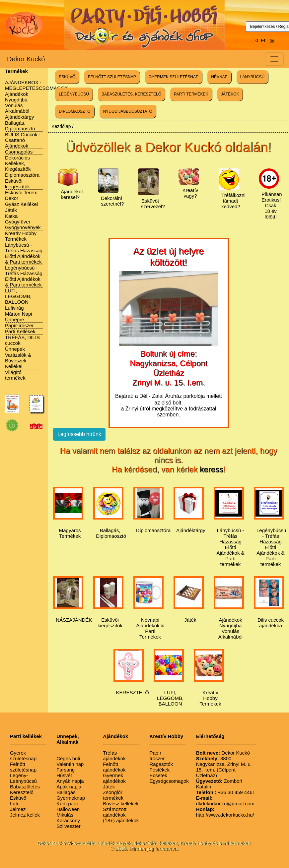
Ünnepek (15, 349)
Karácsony (68, 820)
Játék (11, 210)
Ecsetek (158, 775)
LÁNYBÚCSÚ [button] (252, 77)
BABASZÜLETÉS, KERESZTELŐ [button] (131, 94)
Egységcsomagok (169, 781)
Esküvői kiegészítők (17, 184)
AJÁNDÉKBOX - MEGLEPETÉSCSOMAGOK (36, 85)
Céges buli (68, 758)
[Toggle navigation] (274, 59)
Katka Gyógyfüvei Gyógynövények (23, 222)
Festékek (159, 770)
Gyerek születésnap (23, 756)
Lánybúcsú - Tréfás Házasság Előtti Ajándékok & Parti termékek (24, 253)
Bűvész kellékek (121, 804)
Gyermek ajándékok (114, 778)
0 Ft (265, 40)
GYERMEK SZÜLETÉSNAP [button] (174, 77)
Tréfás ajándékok (114, 756)
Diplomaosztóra (22, 175)
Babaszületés (25, 787)
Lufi (14, 804)
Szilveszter (69, 826)
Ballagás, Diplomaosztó (20, 126)
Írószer (157, 758)
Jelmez (18, 809)
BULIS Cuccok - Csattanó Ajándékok (23, 140)
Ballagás (66, 792)
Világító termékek (15, 375)
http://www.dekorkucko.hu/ (225, 812)
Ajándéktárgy (20, 117)
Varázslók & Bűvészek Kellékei (18, 361)
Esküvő (18, 798)
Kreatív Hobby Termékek (21, 236)
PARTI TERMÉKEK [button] (191, 94)
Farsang (66, 770)
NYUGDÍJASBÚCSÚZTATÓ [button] (128, 111)
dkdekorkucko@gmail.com (225, 801)
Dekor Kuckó (26, 59)
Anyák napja (70, 781)
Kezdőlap (61, 126)
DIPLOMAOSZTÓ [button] (74, 111)
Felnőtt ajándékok (114, 767)
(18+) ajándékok (121, 820)
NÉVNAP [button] (219, 77)
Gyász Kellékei (21, 204)
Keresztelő (22, 792)
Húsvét (64, 775)
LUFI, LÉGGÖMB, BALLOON (18, 296)
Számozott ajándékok (115, 812)
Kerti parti (67, 804)
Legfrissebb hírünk (79, 434)
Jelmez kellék (25, 815)
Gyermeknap (71, 798)
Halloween (68, 809)
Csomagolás (19, 152)
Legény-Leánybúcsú (23, 778)
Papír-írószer (19, 325)
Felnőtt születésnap (23, 767)
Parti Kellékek (20, 331)
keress (212, 469)
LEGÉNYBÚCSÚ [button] (74, 94)
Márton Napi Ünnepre (19, 317)
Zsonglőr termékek (113, 795)
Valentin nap (70, 764)
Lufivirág (14, 308)
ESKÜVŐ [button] (67, 77)
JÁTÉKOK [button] (230, 94)
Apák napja (69, 787)
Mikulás (65, 815)
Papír (155, 753)
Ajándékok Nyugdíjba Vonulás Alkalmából (17, 102)
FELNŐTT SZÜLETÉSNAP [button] (112, 77)
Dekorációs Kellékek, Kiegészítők (18, 163)
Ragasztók (161, 764)
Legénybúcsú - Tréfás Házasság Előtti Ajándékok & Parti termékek (24, 276)
